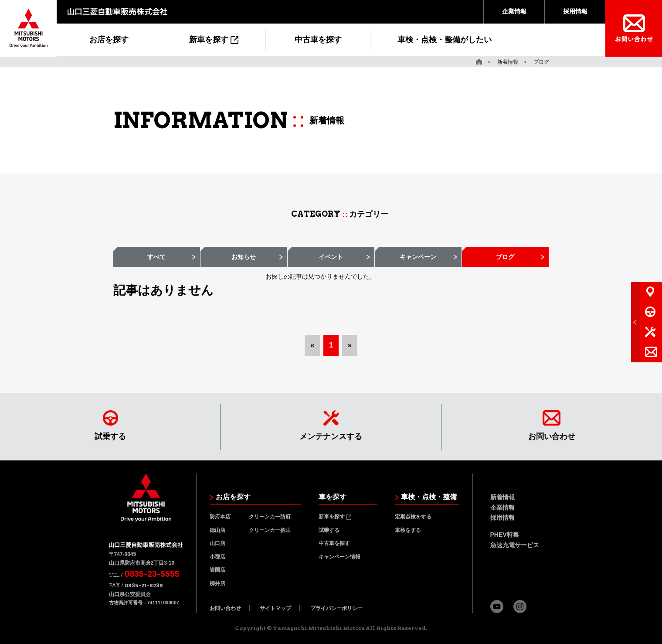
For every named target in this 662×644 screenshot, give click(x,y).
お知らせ (244, 257)
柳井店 (217, 583)
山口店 (217, 543)
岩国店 (217, 570)
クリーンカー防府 (270, 517)
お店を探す (109, 40)
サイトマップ (275, 608)
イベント (331, 257)
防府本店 (220, 517)
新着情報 (508, 62)
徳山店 (217, 530)
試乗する (110, 426)
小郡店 (217, 557)
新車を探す (214, 40)
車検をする (408, 530)
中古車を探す (318, 40)
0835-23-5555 (152, 574)
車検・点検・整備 (426, 497)
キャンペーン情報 (339, 557)
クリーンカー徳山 (270, 530)
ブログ (505, 257)
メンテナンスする (331, 426)
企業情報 (514, 11)
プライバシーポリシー (336, 608)
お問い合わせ (552, 426)
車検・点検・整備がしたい (445, 40)
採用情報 (575, 11)
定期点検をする (413, 517)
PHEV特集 (505, 535)
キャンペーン (418, 257)
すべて (156, 257)
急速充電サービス (515, 545)
